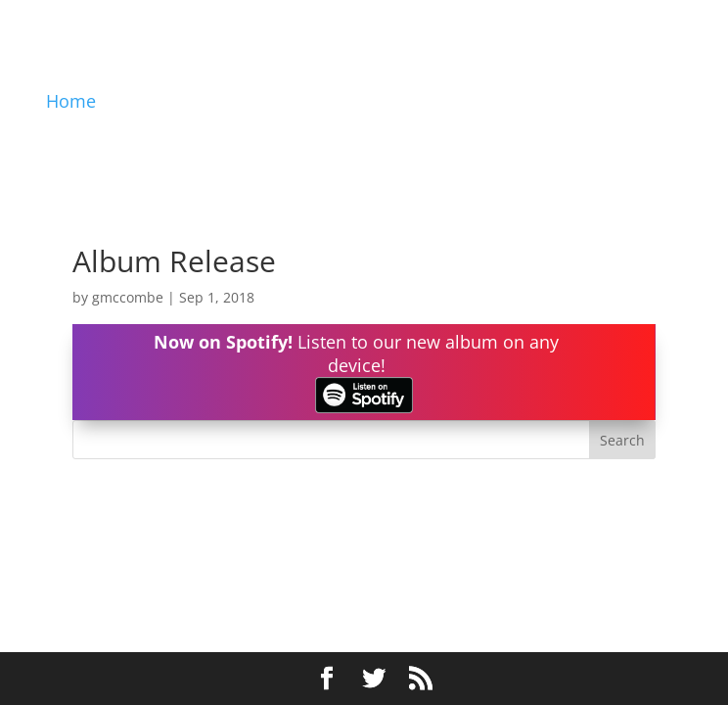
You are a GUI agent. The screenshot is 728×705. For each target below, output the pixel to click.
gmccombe (128, 297)
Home (71, 101)
